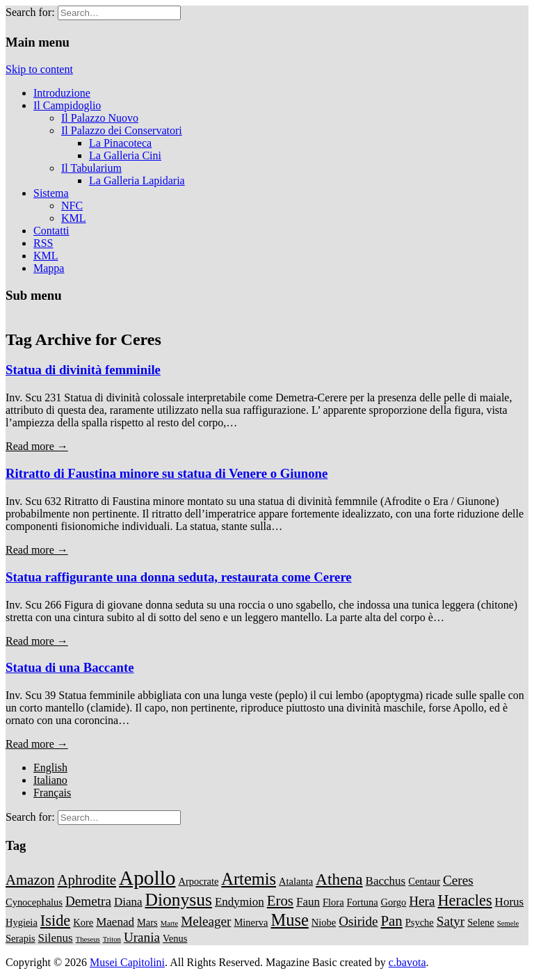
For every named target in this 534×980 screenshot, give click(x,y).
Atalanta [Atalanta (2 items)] (296, 881)
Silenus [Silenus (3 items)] (56, 938)
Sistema (51, 193)
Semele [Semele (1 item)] (508, 923)
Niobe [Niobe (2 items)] (324, 922)
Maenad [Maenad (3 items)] (115, 922)
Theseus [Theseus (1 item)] (88, 939)
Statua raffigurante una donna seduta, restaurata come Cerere (179, 577)
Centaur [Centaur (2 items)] (424, 881)
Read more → (37, 446)
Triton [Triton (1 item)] (112, 939)
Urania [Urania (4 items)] (142, 937)
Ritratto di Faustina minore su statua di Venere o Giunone (167, 473)
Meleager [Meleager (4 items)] (206, 921)
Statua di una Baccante (70, 667)
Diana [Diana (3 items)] (128, 902)
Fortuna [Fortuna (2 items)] (363, 902)
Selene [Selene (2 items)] (481, 922)
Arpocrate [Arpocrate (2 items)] (198, 881)
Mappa (49, 268)
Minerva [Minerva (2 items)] (251, 922)
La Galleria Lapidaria (137, 180)
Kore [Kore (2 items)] (83, 922)
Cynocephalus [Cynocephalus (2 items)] (34, 902)
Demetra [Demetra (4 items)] (88, 901)
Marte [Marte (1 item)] (169, 923)
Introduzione (62, 93)
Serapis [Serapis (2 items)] (21, 938)
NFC (72, 206)
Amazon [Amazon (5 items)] (30, 880)
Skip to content (39, 69)
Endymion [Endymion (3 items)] (240, 902)
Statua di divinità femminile (83, 370)
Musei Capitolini (127, 962)
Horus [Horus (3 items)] (510, 902)
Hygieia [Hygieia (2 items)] (22, 922)
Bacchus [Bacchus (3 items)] (386, 881)
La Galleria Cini (125, 155)
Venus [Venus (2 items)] (175, 938)
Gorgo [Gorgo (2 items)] (394, 902)
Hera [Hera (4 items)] (422, 901)
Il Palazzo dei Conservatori (122, 130)
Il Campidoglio (67, 105)
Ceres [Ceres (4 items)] (458, 880)
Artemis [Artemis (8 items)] (249, 879)
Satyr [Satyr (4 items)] (451, 921)
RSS (43, 243)
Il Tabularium (91, 168)
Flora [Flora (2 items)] (333, 902)
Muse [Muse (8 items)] (289, 920)
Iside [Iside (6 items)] (55, 921)
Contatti (51, 231)
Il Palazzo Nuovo (100, 118)
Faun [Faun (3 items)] (308, 902)
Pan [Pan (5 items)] (392, 921)
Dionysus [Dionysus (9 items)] (179, 900)
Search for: (30, 12)
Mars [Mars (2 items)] (147, 922)
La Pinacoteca (120, 143)
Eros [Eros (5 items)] (280, 901)
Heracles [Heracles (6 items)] (465, 900)
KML (74, 218)
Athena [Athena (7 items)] (339, 879)
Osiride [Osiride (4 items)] (358, 921)
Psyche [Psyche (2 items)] (420, 922)
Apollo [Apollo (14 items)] (147, 878)
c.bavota (407, 962)
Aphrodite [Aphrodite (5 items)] (87, 880)
